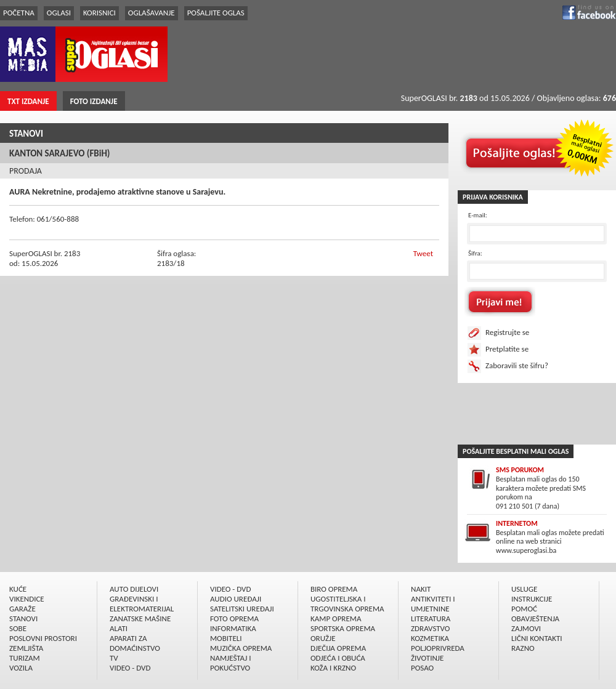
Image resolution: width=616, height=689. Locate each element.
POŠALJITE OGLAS (216, 13)
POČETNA (19, 13)
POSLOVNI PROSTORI (43, 638)
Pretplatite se (507, 349)
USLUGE (524, 589)
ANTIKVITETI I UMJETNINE (433, 604)
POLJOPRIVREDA (438, 648)
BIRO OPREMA (334, 589)
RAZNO (523, 648)
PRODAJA (26, 171)
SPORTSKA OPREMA (343, 628)
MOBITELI (226, 638)
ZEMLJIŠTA (26, 648)
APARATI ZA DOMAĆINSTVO (135, 643)
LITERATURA (431, 618)
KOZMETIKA (430, 638)
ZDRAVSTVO (430, 628)
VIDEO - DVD (130, 668)
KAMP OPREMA (336, 618)
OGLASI (59, 13)
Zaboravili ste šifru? (517, 365)
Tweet (423, 253)
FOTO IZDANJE (94, 101)
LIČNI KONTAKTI (537, 638)
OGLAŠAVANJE (152, 13)
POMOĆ (524, 609)
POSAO (422, 668)
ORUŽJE (323, 638)
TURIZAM (25, 658)
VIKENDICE (27, 599)
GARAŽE (22, 609)
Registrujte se (507, 332)
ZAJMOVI (526, 628)
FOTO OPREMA (234, 618)
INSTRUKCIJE (532, 599)
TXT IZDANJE (28, 101)
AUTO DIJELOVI (134, 589)
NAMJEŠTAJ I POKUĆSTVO (231, 663)
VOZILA (21, 668)
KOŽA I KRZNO (333, 668)
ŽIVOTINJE (427, 658)
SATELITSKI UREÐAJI (242, 609)
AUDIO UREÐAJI (236, 599)
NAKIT (421, 589)
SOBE (18, 628)
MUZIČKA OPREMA (241, 648)
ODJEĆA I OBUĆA (338, 658)
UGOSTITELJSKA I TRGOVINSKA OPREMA (347, 604)
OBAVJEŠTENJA (535, 618)
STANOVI (26, 134)
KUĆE (18, 589)
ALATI (119, 628)
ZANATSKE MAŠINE (140, 618)
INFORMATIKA (233, 628)
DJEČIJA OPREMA (338, 648)
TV (114, 658)
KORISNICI (99, 13)
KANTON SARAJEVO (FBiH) (60, 153)
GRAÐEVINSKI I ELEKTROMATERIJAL (142, 604)
